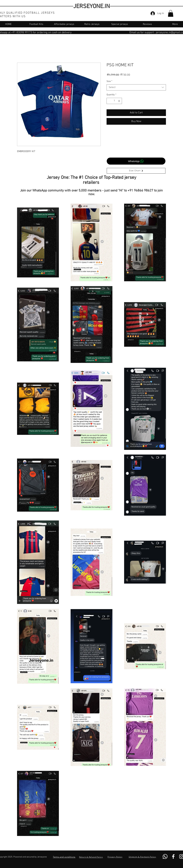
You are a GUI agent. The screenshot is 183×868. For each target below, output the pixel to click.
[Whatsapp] (165, 856)
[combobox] (136, 87)
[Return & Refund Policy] (91, 857)
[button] (171, 13)
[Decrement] (109, 101)
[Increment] (119, 101)
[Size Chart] (136, 171)
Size (109, 81)
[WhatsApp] (136, 161)
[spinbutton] (114, 101)
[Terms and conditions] (64, 857)
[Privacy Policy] (115, 857)
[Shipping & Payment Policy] (143, 857)
